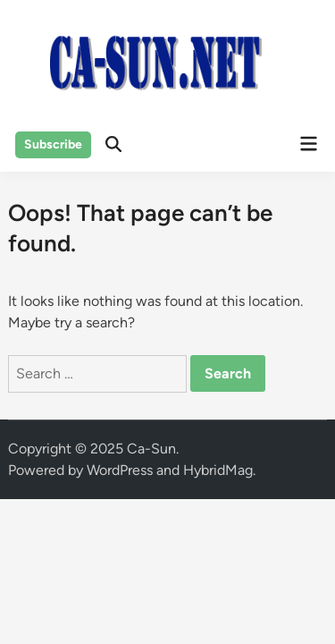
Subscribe (53, 144)
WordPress (120, 470)
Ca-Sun (151, 449)
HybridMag (218, 470)
